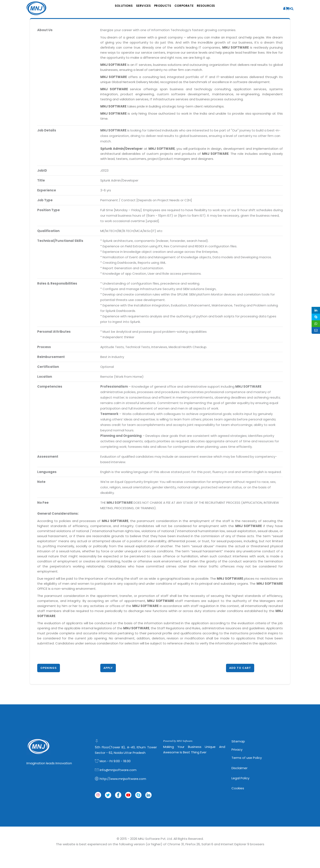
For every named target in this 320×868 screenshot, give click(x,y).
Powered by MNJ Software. (178, 741)
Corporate (191, 9)
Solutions (112, 9)
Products (163, 9)
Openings (49, 668)
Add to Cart (240, 668)
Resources (219, 9)
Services (138, 9)
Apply (108, 668)
